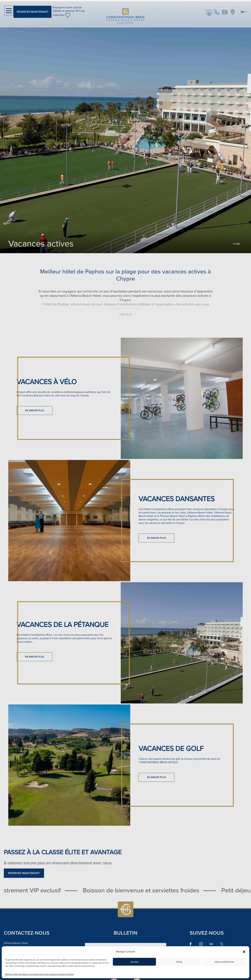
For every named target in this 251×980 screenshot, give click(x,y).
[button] (244, 952)
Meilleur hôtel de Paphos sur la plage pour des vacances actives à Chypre (39, 974)
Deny (179, 962)
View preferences (224, 962)
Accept (134, 962)
